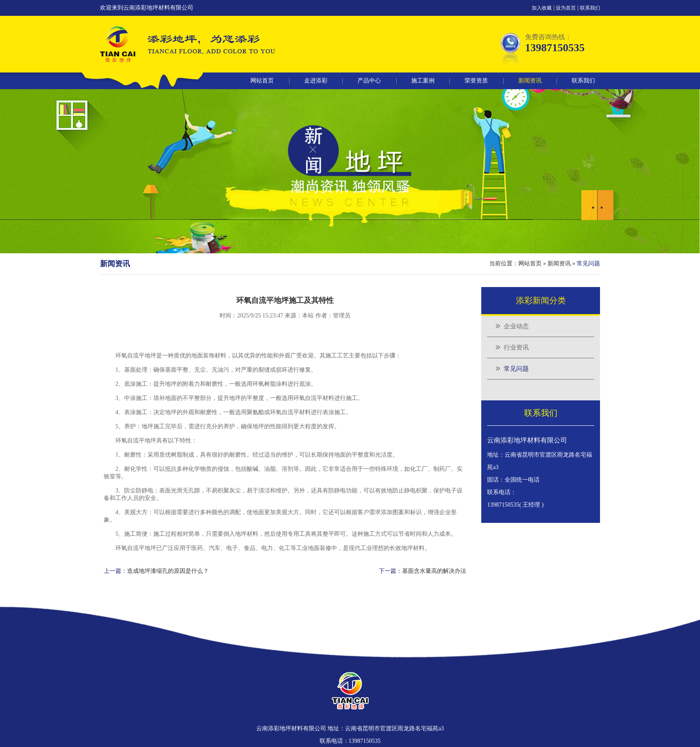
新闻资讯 (530, 81)
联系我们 (590, 8)
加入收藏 (542, 8)
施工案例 (423, 81)
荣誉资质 (476, 81)
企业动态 (516, 326)
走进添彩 (316, 81)
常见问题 (516, 369)
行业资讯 (516, 347)
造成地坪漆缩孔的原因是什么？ (168, 571)
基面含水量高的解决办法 (434, 571)
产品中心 (369, 81)
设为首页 (566, 8)
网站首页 (262, 81)
